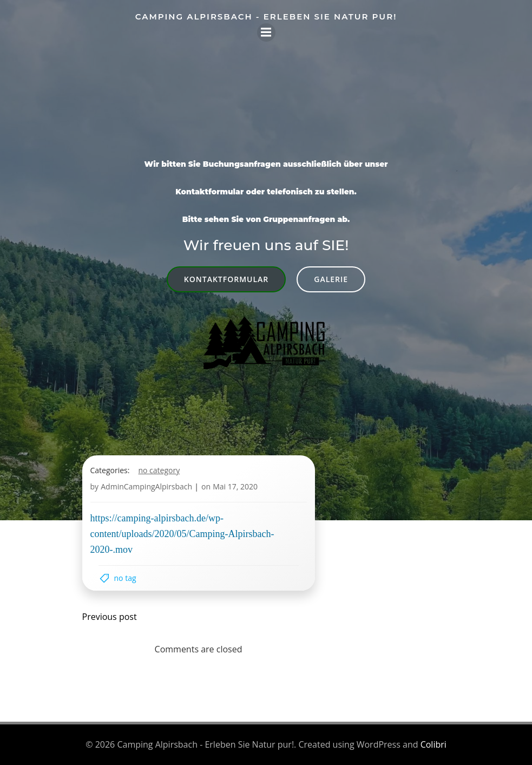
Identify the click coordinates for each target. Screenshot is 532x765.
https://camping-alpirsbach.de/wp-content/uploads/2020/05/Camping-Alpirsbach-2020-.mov (182, 534)
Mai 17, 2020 (235, 486)
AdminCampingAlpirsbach (146, 486)
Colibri (434, 744)
